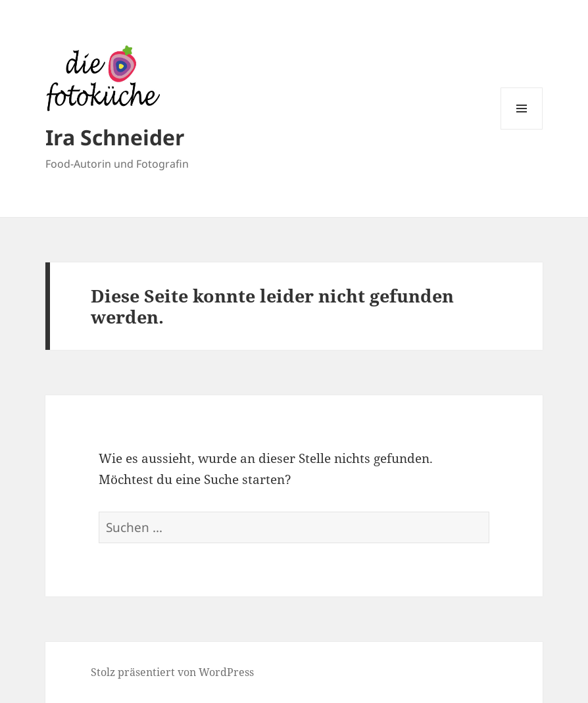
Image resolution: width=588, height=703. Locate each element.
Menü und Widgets (522, 129)
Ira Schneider (115, 137)
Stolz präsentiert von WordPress (172, 672)
